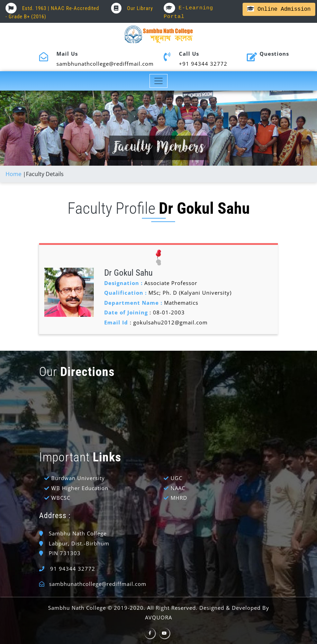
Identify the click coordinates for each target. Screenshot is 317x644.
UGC (176, 478)
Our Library (132, 8)
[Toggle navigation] (159, 81)
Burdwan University (78, 478)
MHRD (179, 498)
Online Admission (279, 9)
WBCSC (61, 498)
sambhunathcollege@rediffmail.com (98, 584)
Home (13, 174)
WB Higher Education (80, 488)
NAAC (178, 488)
